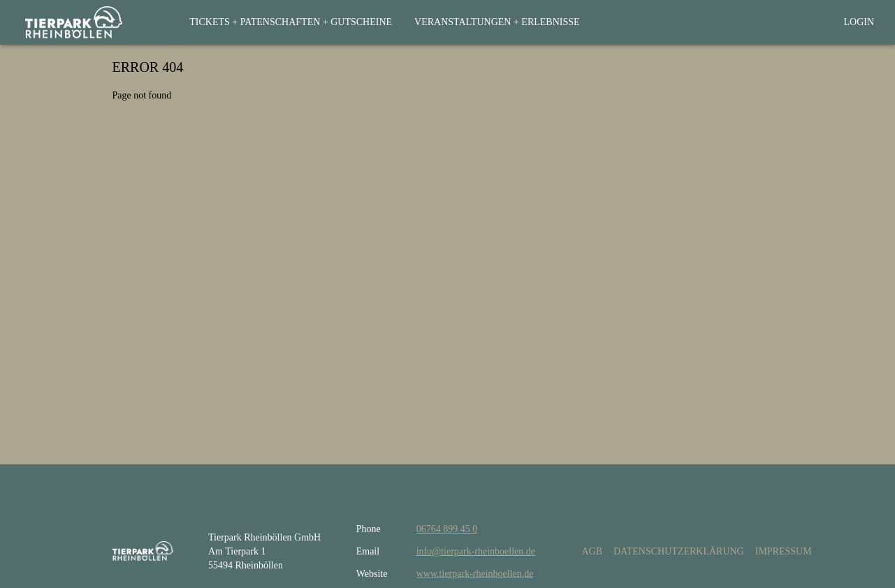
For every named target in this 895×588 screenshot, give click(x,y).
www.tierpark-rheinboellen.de (475, 574)
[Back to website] (781, 22)
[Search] (752, 22)
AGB (592, 551)
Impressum (784, 551)
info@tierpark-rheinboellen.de (476, 551)
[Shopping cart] (809, 22)
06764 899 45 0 (447, 529)
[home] (74, 22)
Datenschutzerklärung (679, 551)
